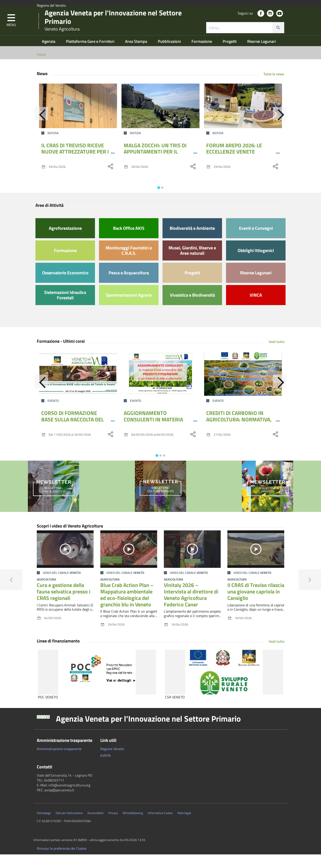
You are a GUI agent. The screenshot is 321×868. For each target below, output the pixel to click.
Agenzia (49, 55)
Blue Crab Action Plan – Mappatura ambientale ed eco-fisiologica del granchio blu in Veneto (127, 608)
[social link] (261, 22)
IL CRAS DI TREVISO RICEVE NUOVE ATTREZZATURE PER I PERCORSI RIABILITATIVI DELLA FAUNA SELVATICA (75, 168)
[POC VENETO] (97, 686)
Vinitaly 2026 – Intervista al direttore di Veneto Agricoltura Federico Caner (191, 608)
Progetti (230, 55)
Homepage (44, 827)
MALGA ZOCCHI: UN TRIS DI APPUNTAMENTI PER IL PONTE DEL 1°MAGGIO (155, 165)
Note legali (184, 827)
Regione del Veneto (51, 5)
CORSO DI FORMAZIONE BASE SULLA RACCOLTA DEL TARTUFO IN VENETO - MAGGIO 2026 (72, 436)
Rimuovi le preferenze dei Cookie (62, 862)
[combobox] (245, 37)
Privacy (113, 827)
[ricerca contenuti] (239, 37)
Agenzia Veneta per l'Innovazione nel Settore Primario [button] (148, 732)
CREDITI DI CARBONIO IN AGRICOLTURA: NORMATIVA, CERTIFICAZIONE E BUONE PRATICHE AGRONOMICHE (239, 436)
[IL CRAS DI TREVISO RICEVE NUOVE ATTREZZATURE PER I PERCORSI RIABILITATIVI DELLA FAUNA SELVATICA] (78, 119)
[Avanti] (284, 129)
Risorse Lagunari (261, 55)
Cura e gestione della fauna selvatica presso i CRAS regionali (64, 605)
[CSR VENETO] (224, 686)
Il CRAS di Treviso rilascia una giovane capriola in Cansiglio (256, 605)
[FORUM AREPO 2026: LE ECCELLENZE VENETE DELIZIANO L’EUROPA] (243, 119)
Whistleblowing (133, 827)
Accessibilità (95, 827)
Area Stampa (137, 55)
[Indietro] (37, 129)
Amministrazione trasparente (59, 762)
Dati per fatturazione (69, 827)
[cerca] (278, 37)
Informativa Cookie (160, 827)
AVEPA (106, 769)
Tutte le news (274, 88)
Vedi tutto (276, 355)
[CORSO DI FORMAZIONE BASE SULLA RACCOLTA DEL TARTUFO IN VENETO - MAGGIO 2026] (78, 387)
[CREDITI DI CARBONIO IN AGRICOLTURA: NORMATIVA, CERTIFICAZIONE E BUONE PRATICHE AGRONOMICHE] (243, 387)
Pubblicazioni (170, 55)
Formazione (202, 55)
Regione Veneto (112, 762)
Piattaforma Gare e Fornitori (91, 55)
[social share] (110, 180)
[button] (11, 30)
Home (41, 68)
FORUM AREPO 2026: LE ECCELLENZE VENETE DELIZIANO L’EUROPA (234, 165)
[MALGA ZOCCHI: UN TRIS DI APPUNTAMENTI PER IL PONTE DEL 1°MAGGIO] (160, 119)
